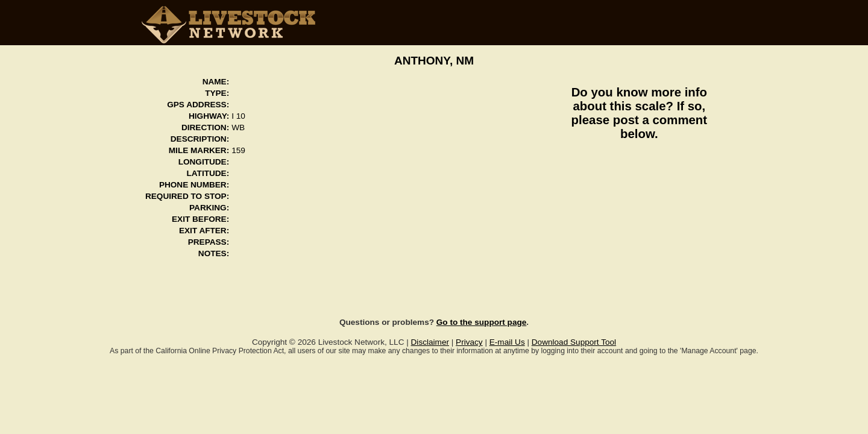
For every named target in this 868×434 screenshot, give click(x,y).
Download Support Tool (574, 342)
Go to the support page (482, 322)
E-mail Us (507, 342)
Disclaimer (430, 342)
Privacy (469, 342)
